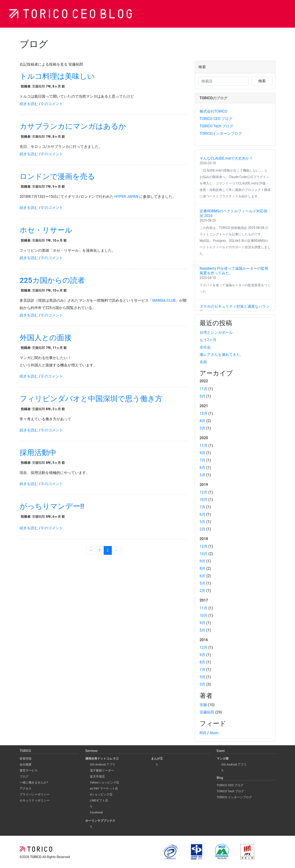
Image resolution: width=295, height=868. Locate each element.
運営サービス (29, 770)
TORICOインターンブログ (221, 133)
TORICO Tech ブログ (216, 126)
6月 (202, 468)
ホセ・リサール (46, 230)
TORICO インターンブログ (234, 797)
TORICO (36, 857)
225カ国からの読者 (52, 280)
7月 (202, 460)
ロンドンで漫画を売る (57, 176)
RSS (203, 733)
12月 (204, 414)
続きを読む (29, 104)
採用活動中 (38, 453)
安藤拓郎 (38, 86)
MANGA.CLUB (164, 300)
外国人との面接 (46, 338)
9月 (202, 453)
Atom (214, 733)
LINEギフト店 (99, 800)
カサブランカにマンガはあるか (73, 126)
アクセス (26, 788)
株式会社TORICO (213, 111)
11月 (204, 389)
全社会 (205, 347)
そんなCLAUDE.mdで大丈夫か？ (226, 158)
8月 (202, 421)
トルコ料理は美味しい (57, 76)
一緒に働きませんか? (34, 782)
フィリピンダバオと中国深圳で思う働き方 (91, 399)
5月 (202, 396)
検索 (262, 81)
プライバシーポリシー (35, 794)
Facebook (96, 812)
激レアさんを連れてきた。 (222, 355)
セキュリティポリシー (35, 800)
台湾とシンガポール (216, 332)
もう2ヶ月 (208, 340)
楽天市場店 (97, 776)
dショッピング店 (101, 794)
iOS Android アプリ (103, 764)
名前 (203, 362)
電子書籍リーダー (102, 770)
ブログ (24, 776)
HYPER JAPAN (127, 197)
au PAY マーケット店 (104, 788)
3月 (202, 428)
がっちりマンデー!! (52, 506)
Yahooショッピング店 (105, 782)
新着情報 (26, 758)
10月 (204, 500)
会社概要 (26, 764)
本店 (102, 758)
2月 (202, 529)
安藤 (203, 705)
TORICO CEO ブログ (216, 119)
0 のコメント (52, 104)
